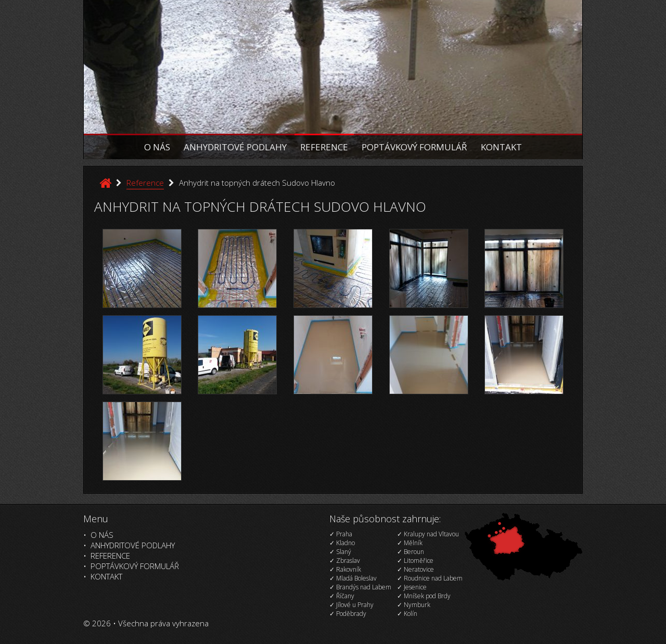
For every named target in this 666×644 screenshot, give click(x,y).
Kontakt (501, 147)
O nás (157, 147)
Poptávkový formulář (414, 147)
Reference (324, 147)
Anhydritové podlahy (235, 147)
